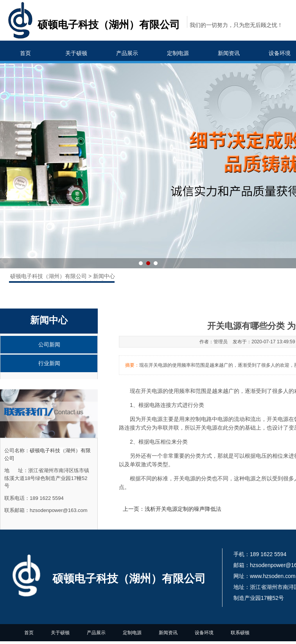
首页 (25, 53)
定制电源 (178, 53)
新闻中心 (104, 276)
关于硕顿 (76, 53)
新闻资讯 (229, 53)
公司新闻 (49, 344)
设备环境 (204, 633)
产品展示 (127, 53)
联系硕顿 (240, 633)
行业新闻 (49, 363)
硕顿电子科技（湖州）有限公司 (49, 276)
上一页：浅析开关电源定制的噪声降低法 (172, 509)
